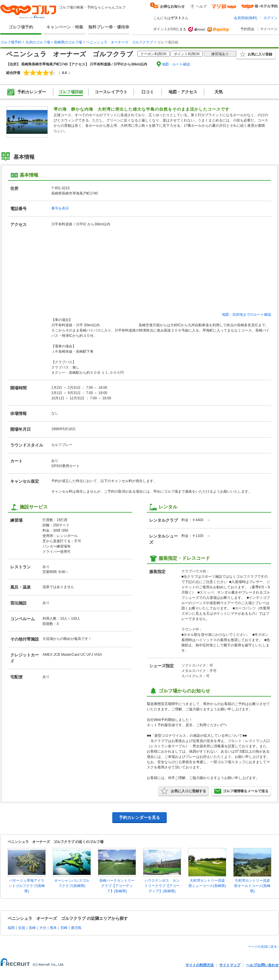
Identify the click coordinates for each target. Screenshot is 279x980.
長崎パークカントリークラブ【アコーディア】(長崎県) (117, 886)
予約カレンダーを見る (139, 817)
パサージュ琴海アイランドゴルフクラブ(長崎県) (27, 886)
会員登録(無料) (246, 18)
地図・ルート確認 (176, 64)
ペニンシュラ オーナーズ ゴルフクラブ (120, 42)
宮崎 (64, 928)
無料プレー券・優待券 (109, 27)
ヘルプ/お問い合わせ (262, 965)
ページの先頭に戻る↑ (263, 947)
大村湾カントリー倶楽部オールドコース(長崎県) (252, 886)
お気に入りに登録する (183, 791)
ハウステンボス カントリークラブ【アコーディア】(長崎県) (162, 886)
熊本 (53, 928)
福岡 (11, 928)
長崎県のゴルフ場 (68, 42)
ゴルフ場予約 (21, 27)
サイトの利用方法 (200, 965)
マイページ (269, 29)
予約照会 (247, 29)
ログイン (271, 18)
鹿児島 (76, 928)
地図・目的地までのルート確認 (246, 315)
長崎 (32, 928)
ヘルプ (201, 6)
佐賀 (22, 928)
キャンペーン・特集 (65, 27)
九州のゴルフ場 (38, 42)
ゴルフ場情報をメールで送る (241, 791)
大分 (43, 928)
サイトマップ (230, 965)
